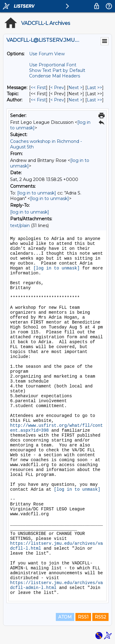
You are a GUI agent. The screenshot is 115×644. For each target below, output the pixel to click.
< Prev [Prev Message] (57, 88)
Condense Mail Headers (55, 76)
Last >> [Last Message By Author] (94, 100)
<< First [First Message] (38, 88)
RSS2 (100, 617)
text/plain (20, 226)
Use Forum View (47, 54)
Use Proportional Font (53, 65)
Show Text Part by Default (57, 70)
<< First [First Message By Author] (38, 100)
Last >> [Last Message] (94, 88)
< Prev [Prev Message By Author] (57, 100)
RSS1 (83, 617)
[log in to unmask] (37, 193)
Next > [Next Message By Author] (75, 100)
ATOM (65, 617)
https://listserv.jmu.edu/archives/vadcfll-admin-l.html (56, 585)
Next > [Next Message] (75, 88)
